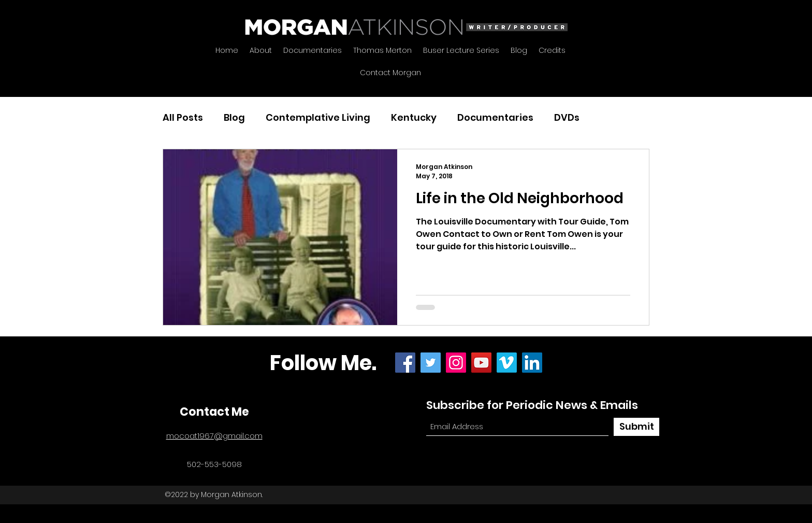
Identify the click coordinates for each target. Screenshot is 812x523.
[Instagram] (456, 363)
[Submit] (636, 427)
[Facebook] (405, 363)
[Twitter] (431, 363)
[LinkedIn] (532, 363)
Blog (234, 117)
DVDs (567, 117)
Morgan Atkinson (231, 494)
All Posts (183, 117)
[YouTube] (481, 363)
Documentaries (495, 117)
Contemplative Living (318, 117)
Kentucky (414, 117)
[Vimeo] (507, 363)
